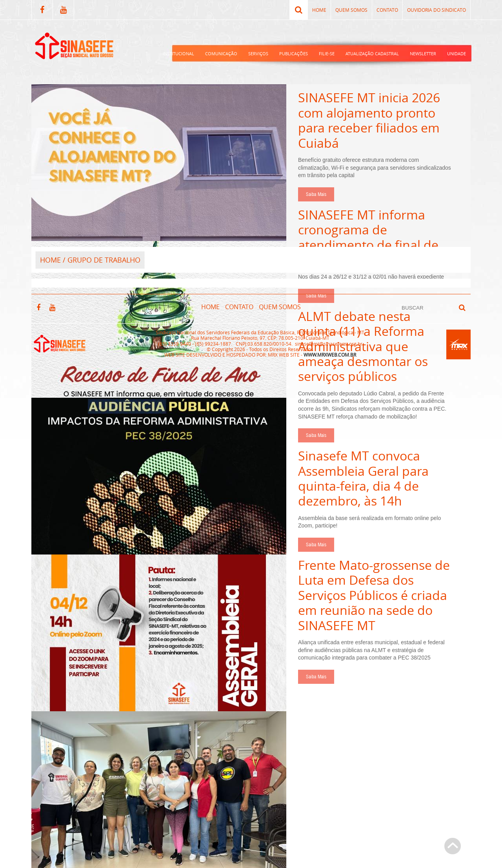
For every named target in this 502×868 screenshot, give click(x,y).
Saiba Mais (316, 194)
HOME (50, 260)
